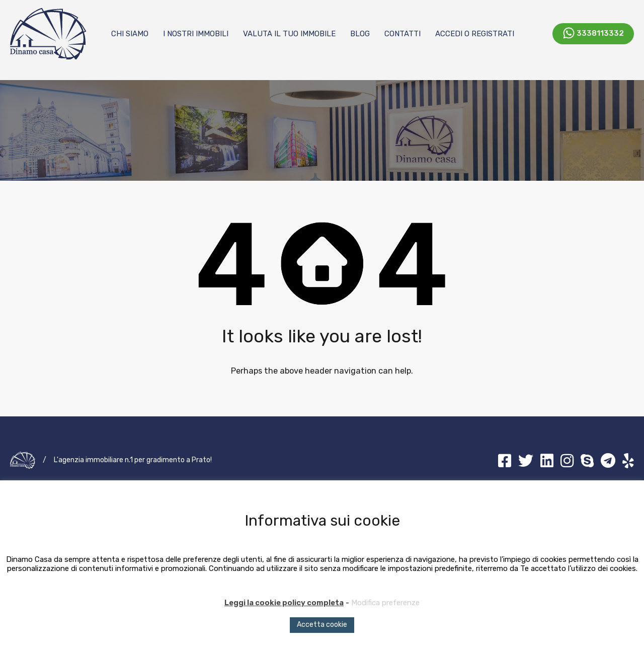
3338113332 (600, 33)
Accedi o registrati (475, 34)
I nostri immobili (196, 34)
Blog (360, 34)
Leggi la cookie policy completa (284, 603)
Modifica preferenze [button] (385, 603)
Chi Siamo (130, 34)
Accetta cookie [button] (322, 625)
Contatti (403, 34)
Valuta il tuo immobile (289, 34)
